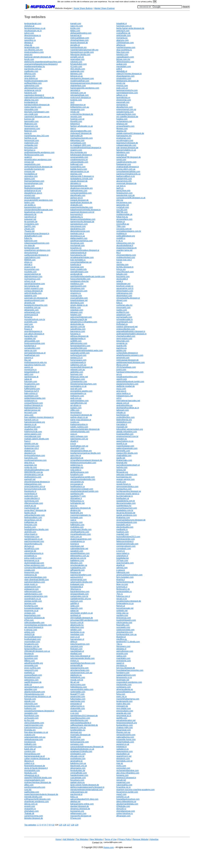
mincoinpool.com (78, 226)
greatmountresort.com (34, 300)
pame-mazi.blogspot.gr (81, 420)
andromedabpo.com (80, 401)
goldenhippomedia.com (35, 398)
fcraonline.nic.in (124, 787)
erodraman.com (124, 138)
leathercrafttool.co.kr (126, 176)
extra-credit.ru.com (33, 558)
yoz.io (119, 262)
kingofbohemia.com (79, 720)
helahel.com (76, 315)
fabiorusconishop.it (125, 541)
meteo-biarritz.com (33, 107)
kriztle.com (75, 28)
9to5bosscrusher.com (34, 155)
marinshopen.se (32, 508)
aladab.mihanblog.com (127, 432)
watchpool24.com (78, 286)
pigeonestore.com (125, 751)
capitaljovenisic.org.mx (81, 599)
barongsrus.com (78, 331)
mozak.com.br (77, 680)
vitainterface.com (78, 86)
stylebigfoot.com (124, 422)
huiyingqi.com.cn (124, 26)
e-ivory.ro (121, 551)
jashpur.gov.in (77, 198)
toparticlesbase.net (79, 300)
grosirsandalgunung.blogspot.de (131, 520)
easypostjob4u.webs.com (82, 689)
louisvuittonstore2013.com (128, 537)
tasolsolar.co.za (78, 632)
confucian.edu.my (124, 305)
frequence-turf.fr (32, 391)
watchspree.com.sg (79, 439)
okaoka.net (121, 131)
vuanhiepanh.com (125, 322)
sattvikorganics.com (33, 594)
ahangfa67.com (78, 448)
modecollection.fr (32, 498)
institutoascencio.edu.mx (36, 362)
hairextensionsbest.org (35, 422)
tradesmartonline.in (79, 424)
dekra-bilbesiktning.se (126, 802)
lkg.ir (119, 253)
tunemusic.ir (122, 587)
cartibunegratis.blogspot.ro (36, 255)
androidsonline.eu (125, 405)
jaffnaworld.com (78, 570)
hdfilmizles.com (77, 525)
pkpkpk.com (30, 451)
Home (58, 839)
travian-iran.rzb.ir (124, 260)
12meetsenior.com (79, 381)
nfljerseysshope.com (34, 503)
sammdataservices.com (127, 93)
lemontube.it (76, 413)
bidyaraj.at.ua (77, 76)
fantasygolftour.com (33, 649)
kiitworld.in (75, 124)
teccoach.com (31, 413)
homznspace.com (78, 360)
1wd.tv (73, 520)
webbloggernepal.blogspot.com (131, 362)
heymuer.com (77, 374)
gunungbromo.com (33, 747)
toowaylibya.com (78, 167)
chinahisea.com (78, 288)
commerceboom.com (126, 546)
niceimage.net (123, 680)
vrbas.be (28, 45)
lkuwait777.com (78, 694)
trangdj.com (76, 24)
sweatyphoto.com (32, 164)
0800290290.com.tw (34, 472)
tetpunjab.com (123, 341)
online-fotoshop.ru (125, 813)
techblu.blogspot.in (125, 267)
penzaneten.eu (77, 482)
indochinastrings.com (80, 644)
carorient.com (77, 646)
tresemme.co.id (31, 611)
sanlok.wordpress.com (127, 515)
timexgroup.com (124, 618)
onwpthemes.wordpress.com (37, 250)
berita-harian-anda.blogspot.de (130, 28)
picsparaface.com (124, 219)
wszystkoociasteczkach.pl (128, 465)
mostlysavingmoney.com (36, 460)
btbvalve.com (76, 563)
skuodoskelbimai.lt (125, 245)
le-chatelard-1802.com (81, 145)
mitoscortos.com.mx (126, 243)
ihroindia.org (30, 730)
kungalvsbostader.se (34, 608)
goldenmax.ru (77, 465)
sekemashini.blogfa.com (81, 582)
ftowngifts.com (123, 625)
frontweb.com (77, 518)
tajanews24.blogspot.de (127, 143)
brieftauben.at (123, 498)
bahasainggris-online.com (82, 804)
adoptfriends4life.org (34, 663)
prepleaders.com (78, 754)
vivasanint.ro (30, 809)
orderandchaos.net (79, 792)
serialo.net (29, 327)
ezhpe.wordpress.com (34, 565)
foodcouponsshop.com (35, 343)
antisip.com (30, 632)
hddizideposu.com (79, 687)
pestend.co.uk (123, 744)
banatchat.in (76, 35)
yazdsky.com (122, 615)
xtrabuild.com (76, 205)
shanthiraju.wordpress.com (37, 802)
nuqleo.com (122, 310)
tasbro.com (29, 203)
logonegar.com (77, 267)
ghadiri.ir (74, 441)
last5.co (120, 188)
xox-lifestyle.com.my (34, 50)
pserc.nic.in (122, 697)
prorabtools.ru (31, 556)
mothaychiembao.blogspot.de (38, 782)
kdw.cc (120, 303)
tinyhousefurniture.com (35, 455)
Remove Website (140, 839)
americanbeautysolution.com (130, 575)
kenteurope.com (32, 248)
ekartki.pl (121, 565)
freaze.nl (28, 329)
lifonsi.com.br (123, 365)
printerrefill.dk (77, 665)
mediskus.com (77, 284)
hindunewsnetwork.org (127, 723)
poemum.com (77, 601)
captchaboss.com (32, 257)
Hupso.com (109, 847)
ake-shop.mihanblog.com (128, 773)
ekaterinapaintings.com (81, 539)
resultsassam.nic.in (33, 31)
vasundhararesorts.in (34, 553)
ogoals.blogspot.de (79, 181)
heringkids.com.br (125, 761)
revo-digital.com (124, 708)
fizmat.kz (28, 317)
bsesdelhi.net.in (124, 525)
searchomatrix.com (125, 563)
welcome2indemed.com (81, 317)
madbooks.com (31, 71)
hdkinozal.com (123, 572)
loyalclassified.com (125, 434)
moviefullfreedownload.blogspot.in (86, 148)
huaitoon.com (123, 532)
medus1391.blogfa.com (127, 453)
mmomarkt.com (124, 308)
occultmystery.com (125, 140)
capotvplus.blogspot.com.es (37, 117)
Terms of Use (111, 839)
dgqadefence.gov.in (33, 193)
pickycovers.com (78, 685)
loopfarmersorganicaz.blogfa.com (86, 453)
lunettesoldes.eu (78, 730)
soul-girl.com (76, 389)
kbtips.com (75, 31)
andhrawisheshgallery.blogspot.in (132, 334)
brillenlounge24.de (79, 319)
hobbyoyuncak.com (33, 432)
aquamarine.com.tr (125, 288)
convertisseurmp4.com (127, 508)
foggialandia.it (77, 587)
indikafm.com (30, 744)
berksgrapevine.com (80, 742)
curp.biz (28, 790)
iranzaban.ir (122, 424)
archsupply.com (31, 718)
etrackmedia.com (32, 198)
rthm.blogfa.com (78, 69)
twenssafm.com (31, 121)
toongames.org (77, 811)
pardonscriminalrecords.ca (128, 174)
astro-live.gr (76, 455)
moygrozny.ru (31, 370)
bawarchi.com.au (78, 728)
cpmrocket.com (123, 768)
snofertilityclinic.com (126, 417)
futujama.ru (76, 334)
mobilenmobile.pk (124, 214)
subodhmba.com (78, 329)
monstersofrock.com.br (35, 319)
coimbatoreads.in (78, 362)
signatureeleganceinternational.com (87, 790)
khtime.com (76, 308)
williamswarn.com (78, 813)
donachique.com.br (33, 520)
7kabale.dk (29, 813)
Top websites (30, 825)
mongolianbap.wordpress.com (38, 625)
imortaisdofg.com (32, 770)
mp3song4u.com (124, 685)
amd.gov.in (121, 391)
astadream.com (124, 315)
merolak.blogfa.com (33, 797)
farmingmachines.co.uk (35, 28)
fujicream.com (31, 381)
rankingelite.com (78, 692)
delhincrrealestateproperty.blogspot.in (87, 787)
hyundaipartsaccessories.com (130, 670)
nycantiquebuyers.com (81, 534)
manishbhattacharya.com (128, 699)
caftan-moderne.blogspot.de (37, 759)
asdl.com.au (76, 398)
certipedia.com (31, 145)
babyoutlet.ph (77, 136)
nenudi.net (121, 780)
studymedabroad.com (34, 563)
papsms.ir (29, 358)
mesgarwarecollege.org (81, 451)
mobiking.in (122, 234)
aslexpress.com (31, 680)
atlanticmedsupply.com (35, 692)
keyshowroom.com (79, 291)
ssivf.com (29, 324)
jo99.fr (119, 69)
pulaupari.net (30, 219)
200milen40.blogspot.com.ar (37, 651)
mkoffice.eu (122, 639)
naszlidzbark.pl (77, 651)
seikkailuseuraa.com (34, 739)
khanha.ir (121, 580)
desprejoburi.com (124, 296)
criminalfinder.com (79, 773)
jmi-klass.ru (122, 665)
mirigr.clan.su (123, 613)
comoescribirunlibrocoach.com (38, 568)
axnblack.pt (76, 615)
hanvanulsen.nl (77, 639)
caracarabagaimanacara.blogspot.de (87, 747)
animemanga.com (79, 580)
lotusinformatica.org (33, 544)
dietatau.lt (29, 43)
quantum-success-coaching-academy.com (136, 790)
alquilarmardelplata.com (127, 804)
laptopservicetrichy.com (127, 90)
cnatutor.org (30, 735)
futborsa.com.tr (123, 596)
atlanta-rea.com (31, 100)
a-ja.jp (73, 444)
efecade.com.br (78, 756)
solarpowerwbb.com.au (35, 737)
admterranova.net (32, 410)
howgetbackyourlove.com (128, 799)
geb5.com (29, 374)
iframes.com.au (123, 732)
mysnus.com (122, 86)
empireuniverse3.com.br (127, 436)
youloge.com (76, 296)
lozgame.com (123, 775)
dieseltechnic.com (125, 107)
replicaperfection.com (126, 114)
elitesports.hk (30, 214)
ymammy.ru (76, 293)
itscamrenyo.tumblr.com (127, 792)
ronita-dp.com (31, 467)
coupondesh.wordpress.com (129, 682)
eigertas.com (76, 174)
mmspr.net (29, 162)
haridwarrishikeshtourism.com (130, 372)
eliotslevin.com (123, 759)
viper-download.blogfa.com (37, 580)
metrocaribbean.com (80, 38)
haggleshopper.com (79, 775)
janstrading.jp (76, 761)
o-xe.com (75, 713)
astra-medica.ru (124, 393)
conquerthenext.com (34, 403)
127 (69, 825)
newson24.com (31, 670)
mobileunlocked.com (126, 257)
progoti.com (30, 806)
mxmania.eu (122, 38)
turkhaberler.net (78, 503)
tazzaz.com (30, 186)
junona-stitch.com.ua (126, 169)
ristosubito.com (31, 109)
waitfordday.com (32, 792)
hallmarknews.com (79, 191)
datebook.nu (76, 675)
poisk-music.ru (31, 584)
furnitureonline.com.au (127, 634)
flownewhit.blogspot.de (35, 766)
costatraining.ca (78, 541)
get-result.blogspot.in (34, 627)
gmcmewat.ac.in (124, 716)
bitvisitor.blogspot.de (34, 818)
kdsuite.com (122, 274)
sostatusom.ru (31, 401)
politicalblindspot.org (126, 236)
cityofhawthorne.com (80, 532)
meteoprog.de (31, 575)
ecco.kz (74, 506)
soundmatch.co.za (33, 599)
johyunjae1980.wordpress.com (84, 620)
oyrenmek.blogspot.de (127, 183)
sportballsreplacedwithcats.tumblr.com (88, 276)
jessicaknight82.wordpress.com (39, 200)
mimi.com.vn (76, 537)
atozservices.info (124, 181)
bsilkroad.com (77, 164)
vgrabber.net (30, 339)
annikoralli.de (76, 274)
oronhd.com (30, 195)
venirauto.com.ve (78, 93)
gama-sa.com (31, 350)
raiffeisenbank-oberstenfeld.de (84, 725)
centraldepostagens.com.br (129, 231)
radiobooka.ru (77, 217)
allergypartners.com (33, 88)
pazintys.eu (122, 348)
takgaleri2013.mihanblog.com (84, 322)
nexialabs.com (31, 713)
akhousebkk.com (32, 341)
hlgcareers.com (123, 646)
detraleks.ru (76, 183)
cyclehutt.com (123, 207)
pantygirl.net (30, 479)
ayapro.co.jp (30, 267)
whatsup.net (122, 124)
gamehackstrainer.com (35, 284)
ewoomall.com (123, 102)
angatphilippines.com (80, 553)
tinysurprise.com (32, 269)
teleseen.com (76, 312)
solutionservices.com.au (81, 673)
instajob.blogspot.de (80, 200)
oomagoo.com (77, 744)
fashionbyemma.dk (125, 582)
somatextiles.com (32, 348)
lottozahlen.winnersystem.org (130, 429)
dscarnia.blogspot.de (126, 513)
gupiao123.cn (77, 358)
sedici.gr (28, 685)
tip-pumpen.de (31, 222)
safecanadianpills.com (34, 623)
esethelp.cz (30, 673)
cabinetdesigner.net (79, 549)
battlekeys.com (77, 560)
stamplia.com (123, 265)
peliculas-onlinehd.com (127, 475)
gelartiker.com (31, 689)
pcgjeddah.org (77, 467)
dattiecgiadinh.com (79, 238)
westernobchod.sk (33, 274)
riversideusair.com (33, 436)
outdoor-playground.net (127, 327)
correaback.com (124, 549)
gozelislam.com (31, 396)
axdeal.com (122, 64)
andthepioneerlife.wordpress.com (39, 152)
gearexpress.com (32, 129)
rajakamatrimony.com (126, 675)
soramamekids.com (79, 157)
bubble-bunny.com (79, 169)
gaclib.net (121, 458)
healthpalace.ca (78, 487)
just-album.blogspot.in (34, 334)
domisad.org (76, 732)
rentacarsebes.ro (124, 592)
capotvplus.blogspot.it (34, 95)
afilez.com (29, 785)
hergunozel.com (32, 140)
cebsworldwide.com (79, 162)
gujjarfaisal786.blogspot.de (129, 157)
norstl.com (121, 482)
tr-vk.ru (120, 241)
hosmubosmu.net (78, 255)
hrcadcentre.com (32, 384)
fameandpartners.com (80, 346)
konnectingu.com (32, 706)
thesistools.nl (30, 491)
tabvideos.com (123, 152)
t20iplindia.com (123, 806)
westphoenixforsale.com (127, 544)
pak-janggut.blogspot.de (127, 148)
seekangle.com (77, 71)
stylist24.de (29, 634)
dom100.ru (121, 809)
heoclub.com (30, 699)
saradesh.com (77, 551)
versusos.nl (30, 38)
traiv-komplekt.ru (78, 260)
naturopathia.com (124, 785)
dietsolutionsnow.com (80, 231)
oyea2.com (121, 794)
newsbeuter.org (123, 284)
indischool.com (77, 627)
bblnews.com (76, 74)
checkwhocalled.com (126, 336)
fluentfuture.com (32, 716)
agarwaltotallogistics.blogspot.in (131, 331)
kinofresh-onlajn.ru (125, 286)
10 (53, 825)
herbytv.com (122, 467)
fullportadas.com (78, 699)
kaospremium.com (33, 207)
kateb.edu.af (30, 749)
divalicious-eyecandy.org (82, 188)
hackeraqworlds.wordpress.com (85, 88)
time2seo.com (31, 525)
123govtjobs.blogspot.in (127, 353)
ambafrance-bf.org (33, 191)
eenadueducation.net (126, 720)
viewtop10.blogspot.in (126, 778)
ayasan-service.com (126, 479)
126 (65, 825)
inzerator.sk (122, 155)
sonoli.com (121, 160)
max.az (120, 763)
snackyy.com (76, 150)
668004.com (30, 260)
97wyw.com (76, 818)
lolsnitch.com (122, 55)
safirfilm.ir (75, 603)
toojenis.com (76, 100)
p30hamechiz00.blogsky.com (38, 799)
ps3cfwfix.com (31, 322)
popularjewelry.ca (78, 393)
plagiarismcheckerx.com (127, 384)
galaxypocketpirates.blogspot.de (85, 429)
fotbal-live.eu (122, 217)
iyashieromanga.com (126, 47)
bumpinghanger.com (34, 183)
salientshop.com (32, 86)
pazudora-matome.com (35, 365)
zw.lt (72, 102)
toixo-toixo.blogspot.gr (80, 656)
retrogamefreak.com (80, 95)
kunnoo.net (29, 119)
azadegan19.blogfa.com (81, 751)
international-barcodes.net (128, 401)
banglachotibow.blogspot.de (37, 105)
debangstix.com (32, 310)
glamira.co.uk (30, 424)
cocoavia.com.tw (124, 229)
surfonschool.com (78, 355)
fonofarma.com (31, 606)
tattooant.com (123, 410)
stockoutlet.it (122, 279)
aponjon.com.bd (78, 327)
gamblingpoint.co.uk (34, 539)
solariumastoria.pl (78, 253)
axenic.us (29, 367)
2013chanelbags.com (126, 367)
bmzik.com (29, 59)
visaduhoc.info (31, 429)
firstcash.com (76, 649)
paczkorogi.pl (76, 794)
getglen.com (76, 630)
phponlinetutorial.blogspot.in (37, 482)
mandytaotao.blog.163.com (37, 136)
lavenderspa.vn (123, 98)
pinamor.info (30, 76)
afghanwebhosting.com (81, 33)
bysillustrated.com (33, 639)
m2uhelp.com (31, 272)
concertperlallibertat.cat (81, 262)
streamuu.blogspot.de (80, 809)
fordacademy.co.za (125, 603)
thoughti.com (76, 121)
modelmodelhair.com (80, 81)
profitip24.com (123, 312)
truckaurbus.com (124, 489)
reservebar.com (78, 59)
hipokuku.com (31, 773)
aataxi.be (75, 611)
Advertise (154, 839)
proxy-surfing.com (32, 668)
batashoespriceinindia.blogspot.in (86, 210)
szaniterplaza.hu (124, 506)
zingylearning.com (125, 632)
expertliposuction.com (80, 718)
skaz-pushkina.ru (124, 50)
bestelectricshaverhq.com (36, 305)
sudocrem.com (31, 496)
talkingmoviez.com (79, 343)
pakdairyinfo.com (124, 179)
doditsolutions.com (33, 477)
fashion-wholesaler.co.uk (82, 126)
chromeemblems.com (126, 255)
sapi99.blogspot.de (33, 682)
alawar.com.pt (123, 403)
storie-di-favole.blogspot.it (36, 768)
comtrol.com (30, 751)
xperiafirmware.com (79, 272)
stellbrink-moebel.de (126, 386)
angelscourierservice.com (36, 596)
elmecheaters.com (125, 291)
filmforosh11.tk (123, 589)
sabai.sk (28, 379)
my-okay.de (30, 245)
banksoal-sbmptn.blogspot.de (38, 57)
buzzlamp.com (123, 276)
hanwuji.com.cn (31, 420)
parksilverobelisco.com (35, 582)
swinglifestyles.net (79, 403)
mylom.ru (75, 661)
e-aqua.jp (121, 570)
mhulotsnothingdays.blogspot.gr (85, 250)
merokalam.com (124, 66)
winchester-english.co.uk (82, 613)
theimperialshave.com (34, 181)
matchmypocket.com (34, 725)
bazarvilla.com (31, 336)
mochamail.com (78, 245)
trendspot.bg (30, 742)
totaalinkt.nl (122, 24)
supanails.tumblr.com (80, 353)
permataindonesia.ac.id (35, 353)
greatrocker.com (78, 697)
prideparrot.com (32, 589)
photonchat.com (124, 100)
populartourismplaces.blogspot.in (39, 711)
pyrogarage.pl (77, 484)
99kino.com (30, 661)
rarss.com (29, 415)
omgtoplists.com (124, 78)
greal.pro (28, 55)
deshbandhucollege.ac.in (128, 408)
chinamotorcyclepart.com (82, 489)
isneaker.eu (122, 439)
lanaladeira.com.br (125, 510)
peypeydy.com (123, 358)
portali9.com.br (77, 57)
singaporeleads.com (80, 594)
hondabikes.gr (31, 174)
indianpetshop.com (33, 484)
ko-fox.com (29, 720)
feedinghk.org (77, 513)
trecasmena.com (124, 203)
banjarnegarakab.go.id (35, 756)
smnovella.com (31, 665)
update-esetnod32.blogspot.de (130, 133)
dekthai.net (75, 802)
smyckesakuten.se (79, 565)
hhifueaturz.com (78, 379)
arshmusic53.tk (31, 315)
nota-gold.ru (76, 470)
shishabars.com (32, 811)
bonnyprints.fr (77, 214)
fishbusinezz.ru (77, 501)
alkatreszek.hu (77, 625)
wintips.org (121, 350)
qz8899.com (76, 341)
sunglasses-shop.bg (80, 281)
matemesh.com (31, 143)
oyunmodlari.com (32, 642)
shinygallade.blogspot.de (82, 618)
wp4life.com (122, 718)
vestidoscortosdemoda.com (83, 479)
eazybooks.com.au (33, 69)
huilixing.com (30, 708)
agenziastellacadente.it (81, 723)
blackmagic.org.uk (79, 766)
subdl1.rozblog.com (79, 427)
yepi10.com (122, 379)
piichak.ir (28, 265)
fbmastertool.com (32, 677)
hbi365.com (76, 737)
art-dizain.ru (76, 405)
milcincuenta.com (124, 623)
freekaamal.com (124, 164)
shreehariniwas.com (80, 40)
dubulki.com (30, 701)
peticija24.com (123, 31)
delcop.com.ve (31, 804)
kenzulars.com (31, 148)
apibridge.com (77, 372)
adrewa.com (122, 568)
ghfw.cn (74, 642)
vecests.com (76, 117)
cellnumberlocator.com (35, 515)
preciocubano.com (125, 711)
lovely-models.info (79, 269)
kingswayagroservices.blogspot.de (86, 83)
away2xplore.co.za (125, 441)
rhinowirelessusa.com (34, 694)
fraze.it (27, 441)
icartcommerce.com (33, 728)
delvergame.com (78, 768)
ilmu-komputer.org (79, 152)
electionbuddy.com (125, 527)
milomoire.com (31, 704)
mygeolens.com (32, 224)
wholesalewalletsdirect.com (37, 470)
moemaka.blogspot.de (80, 735)
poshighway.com (78, 759)
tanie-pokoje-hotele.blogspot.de (85, 785)
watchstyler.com (78, 701)
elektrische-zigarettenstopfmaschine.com (43, 62)
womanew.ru (122, 105)
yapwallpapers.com (125, 57)
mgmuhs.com (77, 522)
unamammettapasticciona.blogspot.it (41, 64)
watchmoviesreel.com (34, 541)
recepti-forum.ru (124, 484)
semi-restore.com (124, 339)
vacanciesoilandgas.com (36, 577)
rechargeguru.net (124, 121)
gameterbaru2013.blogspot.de (84, 716)
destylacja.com (77, 303)
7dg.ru (119, 644)
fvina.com (121, 694)
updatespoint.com (32, 587)
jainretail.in (75, 90)
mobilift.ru (121, 238)
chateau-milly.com (125, 728)
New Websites (96, 839)
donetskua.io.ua (78, 236)
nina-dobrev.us (31, 78)
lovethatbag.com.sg (79, 446)
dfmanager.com (124, 816)
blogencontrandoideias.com (83, 219)
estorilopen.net (77, 546)
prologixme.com (124, 661)
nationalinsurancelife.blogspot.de (39, 98)
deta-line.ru (29, 463)
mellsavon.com (77, 396)
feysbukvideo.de (78, 770)
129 (77, 825)
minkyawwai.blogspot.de (128, 360)
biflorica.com (30, 74)
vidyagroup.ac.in (32, 775)
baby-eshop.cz (31, 393)
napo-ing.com (77, 26)
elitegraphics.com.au (80, 556)
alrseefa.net (30, 303)
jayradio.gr (75, 45)
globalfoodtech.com (33, 236)
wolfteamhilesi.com (33, 83)
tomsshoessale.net (125, 608)
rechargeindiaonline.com (128, 770)
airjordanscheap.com (80, 670)
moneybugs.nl (31, 494)
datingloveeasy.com (33, 276)
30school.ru (76, 589)
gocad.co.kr (122, 599)
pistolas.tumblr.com (33, 601)
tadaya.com (30, 179)
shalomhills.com (78, 708)
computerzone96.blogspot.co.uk (131, 198)
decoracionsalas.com (126, 503)
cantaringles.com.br (79, 596)
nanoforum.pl (30, 217)
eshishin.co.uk (123, 797)
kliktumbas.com (78, 140)
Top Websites (82, 839)
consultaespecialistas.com (128, 171)
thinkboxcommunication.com (83, 463)
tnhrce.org (121, 269)
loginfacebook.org (79, 47)
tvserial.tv (75, 544)
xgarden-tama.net (124, 250)
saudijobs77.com (78, 496)
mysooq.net (30, 171)
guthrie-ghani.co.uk (79, 417)
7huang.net (29, 231)
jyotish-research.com (34, 288)
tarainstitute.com (32, 47)
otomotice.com (31, 176)
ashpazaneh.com (32, 312)
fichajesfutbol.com (79, 64)
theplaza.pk (76, 572)
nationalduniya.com (125, 737)
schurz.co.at (30, 281)
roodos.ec (75, 422)
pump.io (28, 133)
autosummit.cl (77, 577)
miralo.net (75, 112)
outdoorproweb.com (126, 630)
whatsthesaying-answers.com (130, 355)
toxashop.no (76, 248)
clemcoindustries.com (34, 723)
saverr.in (120, 663)
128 (73, 825)
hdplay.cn (121, 222)
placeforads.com (78, 195)
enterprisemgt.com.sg (126, 109)
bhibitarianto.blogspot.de (128, 81)
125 (61, 825)
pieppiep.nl (121, 649)
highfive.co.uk (31, 138)
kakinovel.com (31, 241)
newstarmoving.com (80, 668)
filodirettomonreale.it (34, 188)
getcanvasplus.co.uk (80, 171)
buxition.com (30, 527)
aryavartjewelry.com (126, 126)
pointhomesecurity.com (35, 787)
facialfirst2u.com (32, 549)
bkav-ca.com (122, 584)
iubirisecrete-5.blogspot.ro (82, 176)
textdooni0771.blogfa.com (128, 642)
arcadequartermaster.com (82, 257)
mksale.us (121, 413)
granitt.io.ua (122, 444)
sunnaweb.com (123, 627)
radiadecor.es (123, 749)
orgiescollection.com (126, 329)
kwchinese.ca (123, 415)
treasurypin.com (32, 572)
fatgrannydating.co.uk (126, 150)
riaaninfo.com (77, 608)
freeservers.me (31, 126)
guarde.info (122, 346)
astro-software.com (79, 436)
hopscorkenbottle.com (80, 279)
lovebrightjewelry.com (126, 620)
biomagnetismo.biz (79, 186)
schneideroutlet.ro (125, 319)
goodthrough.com (32, 427)
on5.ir (119, 398)
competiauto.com (78, 143)
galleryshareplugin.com (127, 448)
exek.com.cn (122, 88)
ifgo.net (28, 360)
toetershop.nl (30, 386)
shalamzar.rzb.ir (32, 448)
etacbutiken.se (123, 754)
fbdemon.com (31, 131)
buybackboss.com (125, 725)
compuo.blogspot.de (34, 291)
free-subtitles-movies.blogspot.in (39, 417)
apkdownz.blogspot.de (81, 508)
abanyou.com (123, 40)
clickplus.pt (29, 26)
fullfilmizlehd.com (32, 389)
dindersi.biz (76, 510)
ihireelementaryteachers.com (84, 384)
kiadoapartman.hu (33, 408)
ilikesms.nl (29, 761)
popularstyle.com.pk (126, 195)
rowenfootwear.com (125, 446)
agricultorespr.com (125, 651)
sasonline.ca (30, 40)
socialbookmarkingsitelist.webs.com (87, 350)
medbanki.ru (122, 529)
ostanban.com (77, 310)
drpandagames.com (126, 76)
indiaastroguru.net (125, 396)
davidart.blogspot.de (80, 806)
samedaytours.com (79, 224)
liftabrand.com (31, 124)
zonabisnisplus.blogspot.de (129, 601)
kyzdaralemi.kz (31, 102)
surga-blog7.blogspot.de (35, 510)
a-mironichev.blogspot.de (82, 114)
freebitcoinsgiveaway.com (36, 81)
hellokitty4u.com (78, 677)
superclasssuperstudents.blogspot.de (41, 794)
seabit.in (28, 157)
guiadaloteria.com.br (126, 501)
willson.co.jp (122, 95)
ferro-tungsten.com (125, 577)
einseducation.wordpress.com (38, 160)
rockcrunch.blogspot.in (81, 98)
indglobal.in (122, 747)
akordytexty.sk (77, 458)
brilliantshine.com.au (80, 107)
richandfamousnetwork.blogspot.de (86, 460)
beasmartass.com (32, 615)
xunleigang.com (124, 687)
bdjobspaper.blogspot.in (81, 155)
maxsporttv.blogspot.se (81, 816)
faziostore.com (31, 658)
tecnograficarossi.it (33, 637)
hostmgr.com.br (78, 119)
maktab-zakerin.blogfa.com (37, 439)
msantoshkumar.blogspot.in (37, 234)
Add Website (69, 839)
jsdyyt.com (29, 33)
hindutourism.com (125, 193)
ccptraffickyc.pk (123, 33)
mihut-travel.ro (31, 534)
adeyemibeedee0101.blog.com (84, 799)
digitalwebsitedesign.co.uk (82, 749)
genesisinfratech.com (34, 687)
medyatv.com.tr (77, 234)
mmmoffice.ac (123, 224)
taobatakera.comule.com (82, 179)
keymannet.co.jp (32, 560)
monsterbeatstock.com (127, 522)
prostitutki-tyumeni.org (34, 169)
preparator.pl (76, 704)
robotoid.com (76, 62)
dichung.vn (29, 546)
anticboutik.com (124, 35)
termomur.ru (30, 150)
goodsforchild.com (79, 348)
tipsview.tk (29, 654)
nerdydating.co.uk (79, 386)
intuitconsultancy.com (34, 52)
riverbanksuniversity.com (82, 138)
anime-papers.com (33, 434)
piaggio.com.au (31, 444)
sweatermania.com (125, 112)
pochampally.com (124, 317)
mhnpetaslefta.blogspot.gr (128, 298)
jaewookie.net (123, 205)
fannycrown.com (32, 446)
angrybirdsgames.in (33, 331)
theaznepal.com (124, 730)
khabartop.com (123, 518)
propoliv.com (122, 654)
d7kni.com (29, 620)
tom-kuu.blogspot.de (126, 668)
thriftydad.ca (122, 324)
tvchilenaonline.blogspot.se (129, 491)
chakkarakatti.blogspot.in (128, 167)
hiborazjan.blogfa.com (80, 55)
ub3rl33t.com (30, 532)
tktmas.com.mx (123, 59)
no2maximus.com (32, 279)
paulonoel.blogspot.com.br (82, 212)
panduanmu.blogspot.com (82, 78)
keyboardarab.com (33, 24)
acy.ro (119, 374)
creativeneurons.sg (79, 160)
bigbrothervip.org (124, 420)
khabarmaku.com (124, 460)
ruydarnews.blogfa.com (81, 529)
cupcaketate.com (78, 778)
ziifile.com (75, 410)
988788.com (122, 212)
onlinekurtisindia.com (80, 432)
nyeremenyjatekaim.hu (81, 515)
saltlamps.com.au (78, 365)
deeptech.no (30, 453)
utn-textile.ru (30, 205)
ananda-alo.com (124, 713)
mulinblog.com (77, 527)
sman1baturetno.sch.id (35, 487)
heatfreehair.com (32, 355)
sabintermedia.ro (78, 339)
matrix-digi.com (123, 704)
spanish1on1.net (124, 756)
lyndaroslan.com (32, 537)
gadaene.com (31, 296)
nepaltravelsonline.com (127, 377)
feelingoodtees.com (33, 518)
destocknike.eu (77, 324)
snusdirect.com (31, 656)
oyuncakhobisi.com (79, 298)
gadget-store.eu (78, 782)
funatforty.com (77, 475)
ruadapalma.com (78, 568)
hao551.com (30, 226)
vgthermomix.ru (78, 706)
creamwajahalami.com (35, 780)
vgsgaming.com (78, 109)
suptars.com (76, 408)
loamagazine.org (124, 136)
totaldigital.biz (123, 558)
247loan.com (122, 560)
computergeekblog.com (81, 193)
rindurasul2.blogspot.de (81, 133)
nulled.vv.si (29, 763)
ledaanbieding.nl (32, 372)
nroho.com (121, 766)
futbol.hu (28, 238)
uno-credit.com (31, 114)
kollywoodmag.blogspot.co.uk (38, 697)
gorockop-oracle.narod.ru (128, 494)
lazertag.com (30, 603)
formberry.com (123, 673)
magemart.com (123, 782)
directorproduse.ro (33, 35)
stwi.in (73, 129)
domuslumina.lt (31, 253)
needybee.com (77, 634)
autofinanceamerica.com (82, 241)
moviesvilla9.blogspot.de (82, 367)
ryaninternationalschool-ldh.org (84, 50)
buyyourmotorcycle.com (35, 489)
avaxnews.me (31, 465)
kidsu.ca (74, 797)
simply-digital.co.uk (79, 305)
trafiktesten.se (31, 522)
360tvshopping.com (125, 62)
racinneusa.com (32, 501)
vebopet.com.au (78, 370)
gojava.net (121, 470)
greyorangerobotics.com (127, 487)
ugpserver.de (30, 551)
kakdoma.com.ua (78, 763)
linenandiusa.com (32, 754)
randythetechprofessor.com (83, 663)
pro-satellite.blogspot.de (127, 117)
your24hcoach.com (125, 272)
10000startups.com (125, 43)
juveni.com (121, 370)
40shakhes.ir (76, 498)
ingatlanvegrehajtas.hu (35, 66)
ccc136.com (122, 210)
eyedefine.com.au (32, 308)
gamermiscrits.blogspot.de (82, 222)
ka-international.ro (125, 496)
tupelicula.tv (76, 265)
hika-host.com (123, 52)
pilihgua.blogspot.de (80, 336)
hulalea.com (122, 119)
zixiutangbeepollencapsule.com (39, 210)
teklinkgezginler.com (126, 539)
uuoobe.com (76, 711)
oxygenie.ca (122, 343)
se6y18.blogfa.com (33, 293)
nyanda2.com (123, 534)
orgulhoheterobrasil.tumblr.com (84, 491)
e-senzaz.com (31, 630)
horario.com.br (77, 623)
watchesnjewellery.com (81, 575)
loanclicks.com (31, 458)
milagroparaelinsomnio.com (37, 243)
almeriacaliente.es (125, 689)
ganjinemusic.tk (31, 377)
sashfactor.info (77, 494)
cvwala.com (30, 570)
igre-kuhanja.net (32, 286)
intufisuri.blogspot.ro (34, 405)
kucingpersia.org (124, 477)
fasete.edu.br (30, 513)
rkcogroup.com (77, 243)
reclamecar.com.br (33, 90)
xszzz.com (121, 389)
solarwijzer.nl (122, 556)
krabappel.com (77, 584)
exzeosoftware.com (33, 675)
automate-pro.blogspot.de (36, 298)
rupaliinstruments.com (126, 162)
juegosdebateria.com (126, 692)
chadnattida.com (124, 455)
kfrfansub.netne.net (79, 377)
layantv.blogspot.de (79, 43)
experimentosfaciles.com (82, 207)
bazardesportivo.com (80, 592)
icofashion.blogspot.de (35, 618)
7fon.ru (120, 594)
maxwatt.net (122, 427)
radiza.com (121, 656)
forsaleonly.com (31, 644)
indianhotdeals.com (125, 742)
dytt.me (120, 200)
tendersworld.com (125, 701)
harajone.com (31, 93)
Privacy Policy (125, 839)
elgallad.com (76, 654)
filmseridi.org (122, 472)
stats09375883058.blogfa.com (38, 778)
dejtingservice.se (78, 105)
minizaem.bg (122, 706)
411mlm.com (76, 66)
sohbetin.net (122, 611)
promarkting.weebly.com (81, 391)
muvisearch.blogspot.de (81, 415)
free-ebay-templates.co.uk (36, 732)
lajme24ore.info (123, 191)
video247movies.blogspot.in (129, 74)
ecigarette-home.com (126, 739)
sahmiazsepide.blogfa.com (83, 658)
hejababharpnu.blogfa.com (36, 529)
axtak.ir (120, 281)
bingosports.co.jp (124, 677)
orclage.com (30, 613)
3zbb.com (75, 606)
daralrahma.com (78, 229)
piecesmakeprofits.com (81, 131)
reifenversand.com (33, 592)
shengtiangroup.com (126, 811)
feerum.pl (121, 606)
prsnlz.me (121, 83)
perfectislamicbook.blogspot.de (38, 167)
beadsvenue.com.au (34, 212)
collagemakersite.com (126, 145)
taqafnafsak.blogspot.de (81, 203)
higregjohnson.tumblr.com (82, 52)
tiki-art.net (75, 682)
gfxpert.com (122, 300)
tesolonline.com (78, 739)
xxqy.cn (74, 434)
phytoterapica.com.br (34, 475)
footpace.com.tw (32, 646)
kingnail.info (122, 463)
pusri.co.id (75, 637)
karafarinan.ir (30, 346)
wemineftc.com (123, 451)
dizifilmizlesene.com (80, 472)
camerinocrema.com (34, 816)
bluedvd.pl (121, 637)
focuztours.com (77, 780)
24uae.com (29, 229)
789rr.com (121, 226)
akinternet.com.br (78, 558)
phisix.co (28, 262)
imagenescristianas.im (127, 248)
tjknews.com (122, 129)
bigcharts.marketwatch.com (37, 112)
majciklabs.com (123, 658)
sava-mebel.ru (123, 553)
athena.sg (121, 45)
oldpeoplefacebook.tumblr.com (130, 381)
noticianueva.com (124, 293)
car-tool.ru (121, 186)
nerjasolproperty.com (126, 735)
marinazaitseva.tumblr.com (83, 477)
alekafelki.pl (122, 71)
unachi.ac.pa (30, 506)
